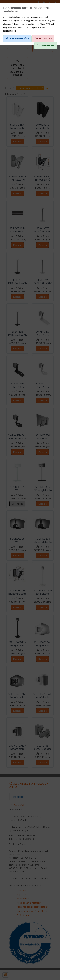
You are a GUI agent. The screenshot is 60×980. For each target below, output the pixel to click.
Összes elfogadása (46, 45)
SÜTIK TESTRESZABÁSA (17, 39)
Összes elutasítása (43, 39)
